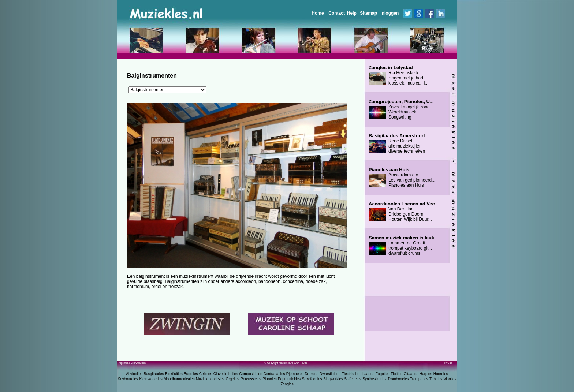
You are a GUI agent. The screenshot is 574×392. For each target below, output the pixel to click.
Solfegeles (353, 379)
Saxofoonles (312, 379)
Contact (337, 13)
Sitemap (368, 13)
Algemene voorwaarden (132, 363)
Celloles (206, 374)
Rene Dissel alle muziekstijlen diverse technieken (397, 143)
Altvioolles (134, 374)
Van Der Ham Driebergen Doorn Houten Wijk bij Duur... (404, 212)
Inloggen (389, 13)
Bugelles (191, 374)
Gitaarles (411, 374)
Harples (426, 374)
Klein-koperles (151, 379)
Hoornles (441, 374)
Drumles (311, 374)
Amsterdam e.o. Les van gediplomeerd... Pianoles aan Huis (402, 178)
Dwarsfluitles (330, 374)
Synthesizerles (374, 379)
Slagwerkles (333, 379)
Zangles (287, 384)
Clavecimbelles (226, 374)
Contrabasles (274, 374)
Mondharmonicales (179, 379)
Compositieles (251, 374)
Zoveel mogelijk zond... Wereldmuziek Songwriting (401, 109)
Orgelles (233, 379)
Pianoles (269, 379)
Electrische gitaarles (358, 374)
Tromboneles (398, 379)
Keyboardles (128, 379)
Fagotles (383, 374)
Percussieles (251, 379)
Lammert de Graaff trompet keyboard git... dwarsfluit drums (403, 246)
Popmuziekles (289, 379)
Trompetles (419, 379)
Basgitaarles (154, 374)
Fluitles (397, 374)
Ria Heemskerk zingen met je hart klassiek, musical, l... (398, 75)
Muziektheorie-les (210, 379)
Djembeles (295, 374)
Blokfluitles (174, 374)
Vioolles (450, 379)
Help (352, 13)
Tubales (436, 379)
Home (318, 13)
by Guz (448, 363)
